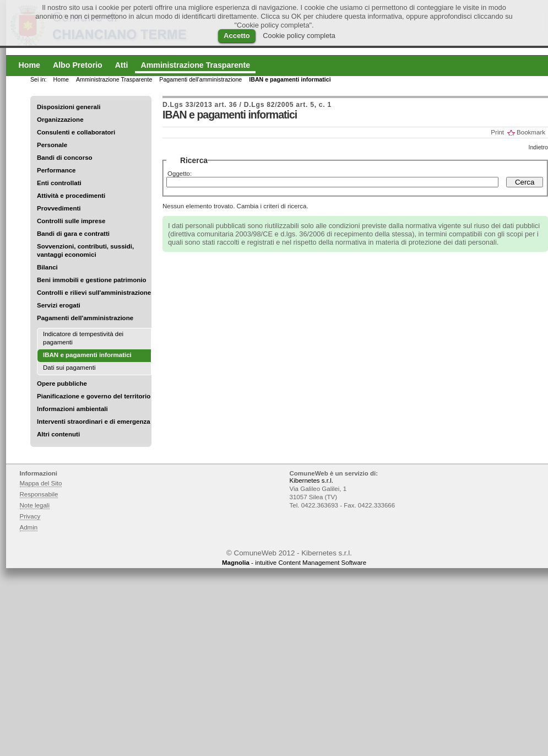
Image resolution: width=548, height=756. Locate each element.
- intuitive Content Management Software (294, 563)
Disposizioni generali (69, 107)
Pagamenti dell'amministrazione (85, 318)
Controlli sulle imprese (71, 221)
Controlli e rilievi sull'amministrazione (94, 293)
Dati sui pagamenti (69, 368)
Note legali (35, 505)
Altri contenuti (58, 434)
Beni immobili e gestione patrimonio (92, 280)
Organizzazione (60, 120)
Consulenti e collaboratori (76, 132)
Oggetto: (180, 174)
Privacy (30, 516)
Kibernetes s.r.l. (311, 480)
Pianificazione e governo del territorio (94, 396)
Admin (29, 527)
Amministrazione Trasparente (114, 79)
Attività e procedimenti (71, 196)
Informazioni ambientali (72, 409)
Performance (56, 170)
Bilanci (47, 267)
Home (61, 79)
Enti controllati (59, 183)
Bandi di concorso (65, 158)
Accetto (237, 36)
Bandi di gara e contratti (73, 234)
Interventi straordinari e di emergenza (94, 422)
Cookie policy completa (299, 36)
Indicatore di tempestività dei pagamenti (83, 338)
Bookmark (531, 132)
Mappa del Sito (41, 483)
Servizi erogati (59, 305)
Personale (52, 145)
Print (497, 132)
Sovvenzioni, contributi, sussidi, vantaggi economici (85, 250)
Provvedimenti (59, 208)
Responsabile (39, 494)
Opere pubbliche (62, 384)
